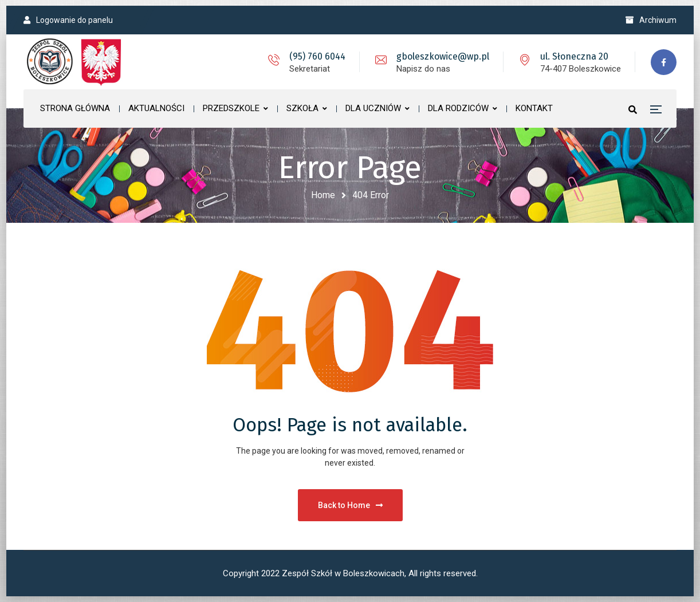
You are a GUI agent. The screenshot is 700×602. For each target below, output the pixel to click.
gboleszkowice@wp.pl (443, 56)
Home (323, 195)
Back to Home (350, 505)
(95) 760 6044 (317, 56)
